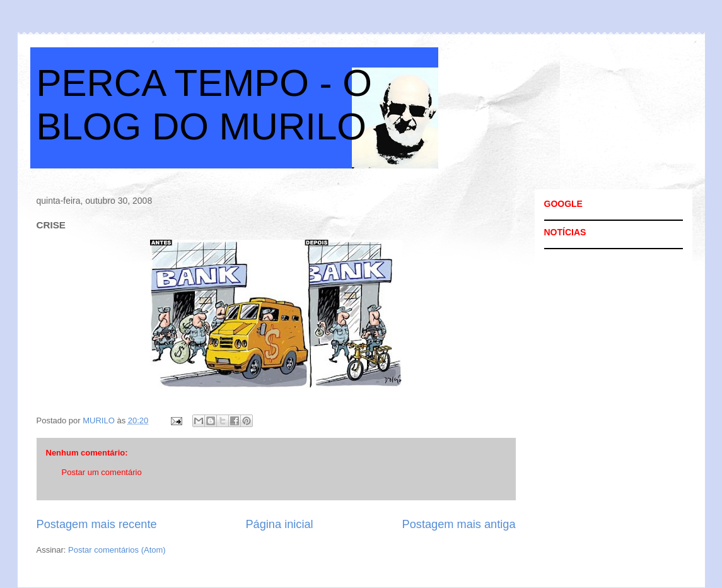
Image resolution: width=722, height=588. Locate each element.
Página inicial (279, 524)
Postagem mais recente (97, 524)
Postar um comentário (102, 472)
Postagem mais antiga (459, 524)
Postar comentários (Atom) (117, 550)
